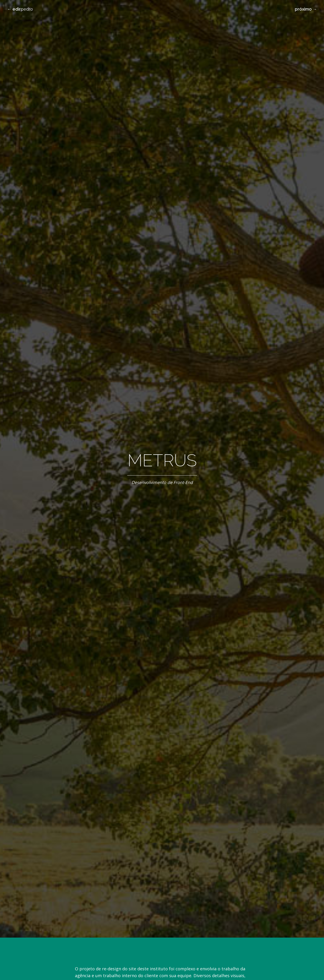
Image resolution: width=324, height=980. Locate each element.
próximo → (306, 9)
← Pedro (20, 9)
